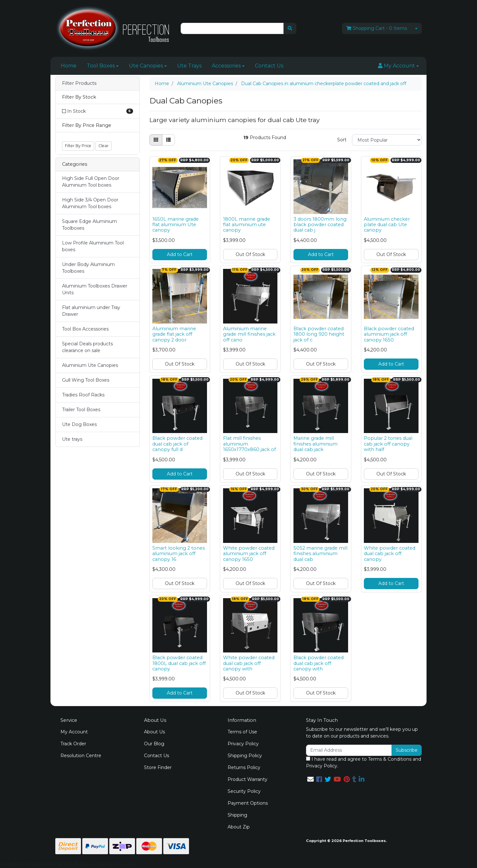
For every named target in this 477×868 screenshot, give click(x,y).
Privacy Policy (243, 744)
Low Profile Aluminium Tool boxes (93, 246)
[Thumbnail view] (156, 140)
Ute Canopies (146, 66)
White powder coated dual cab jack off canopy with (249, 663)
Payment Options (248, 803)
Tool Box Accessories (85, 329)
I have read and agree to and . (364, 762)
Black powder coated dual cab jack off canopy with (319, 663)
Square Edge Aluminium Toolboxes (90, 225)
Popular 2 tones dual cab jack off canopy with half (388, 444)
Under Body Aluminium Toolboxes (88, 268)
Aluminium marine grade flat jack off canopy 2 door (174, 334)
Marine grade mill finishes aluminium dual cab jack (315, 444)
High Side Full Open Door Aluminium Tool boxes (91, 182)
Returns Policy (244, 767)
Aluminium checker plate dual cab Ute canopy (387, 225)
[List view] (168, 140)
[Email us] (310, 779)
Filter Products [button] (79, 83)
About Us (154, 732)
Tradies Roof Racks (83, 395)
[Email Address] (349, 750)
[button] (398, 66)
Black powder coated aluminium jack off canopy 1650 (389, 334)
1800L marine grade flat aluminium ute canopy (247, 225)
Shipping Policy (245, 756)
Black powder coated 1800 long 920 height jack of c (319, 334)
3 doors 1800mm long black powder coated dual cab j (320, 225)
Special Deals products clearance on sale (87, 347)
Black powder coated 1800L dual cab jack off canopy (179, 663)
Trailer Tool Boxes (81, 410)
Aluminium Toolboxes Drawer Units (95, 289)
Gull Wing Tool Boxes (86, 380)
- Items (377, 28)
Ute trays (72, 439)
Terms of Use (242, 732)
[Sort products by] (387, 140)
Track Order (73, 744)
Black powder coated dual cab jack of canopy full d (177, 444)
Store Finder (158, 767)
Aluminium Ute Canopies (90, 365)
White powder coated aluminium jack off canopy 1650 (249, 554)
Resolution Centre (81, 756)
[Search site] (290, 28)
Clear (104, 146)
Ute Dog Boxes (79, 424)
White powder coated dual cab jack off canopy (390, 554)
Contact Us (269, 66)
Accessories (226, 66)
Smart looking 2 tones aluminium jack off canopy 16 (179, 554)
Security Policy (244, 791)
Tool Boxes (101, 66)
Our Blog (154, 744)
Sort (342, 140)
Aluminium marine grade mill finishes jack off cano (249, 334)
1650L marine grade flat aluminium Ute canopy (175, 225)
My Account (74, 732)
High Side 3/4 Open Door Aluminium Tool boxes (90, 203)
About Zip (239, 827)
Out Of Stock (250, 254)
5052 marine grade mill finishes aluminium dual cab (320, 554)
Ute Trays (189, 66)
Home (69, 66)
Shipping (237, 815)
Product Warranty (248, 779)
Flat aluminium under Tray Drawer (91, 311)
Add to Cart (180, 254)
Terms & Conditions (390, 759)
